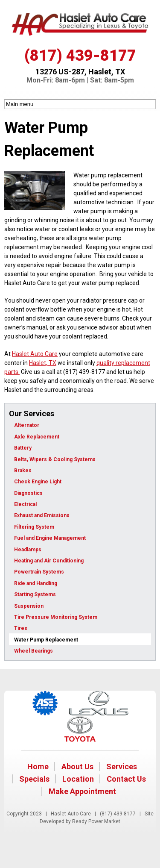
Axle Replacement (37, 437)
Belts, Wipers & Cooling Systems (55, 459)
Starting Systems (35, 594)
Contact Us (126, 779)
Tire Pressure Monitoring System (56, 617)
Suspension (29, 606)
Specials (34, 779)
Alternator (27, 425)
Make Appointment (82, 791)
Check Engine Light (38, 482)
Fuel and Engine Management (50, 538)
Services (122, 766)
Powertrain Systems (39, 572)
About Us (77, 766)
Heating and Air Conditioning (49, 561)
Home (38, 766)
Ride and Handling (36, 583)
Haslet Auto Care (35, 354)
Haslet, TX (43, 363)
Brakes (23, 471)
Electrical (25, 504)
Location (78, 779)
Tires (21, 628)
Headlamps (28, 550)
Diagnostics (28, 493)
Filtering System (34, 527)
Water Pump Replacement (46, 640)
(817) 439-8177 (80, 56)
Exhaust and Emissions (42, 515)
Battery (23, 448)
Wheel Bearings (33, 651)
